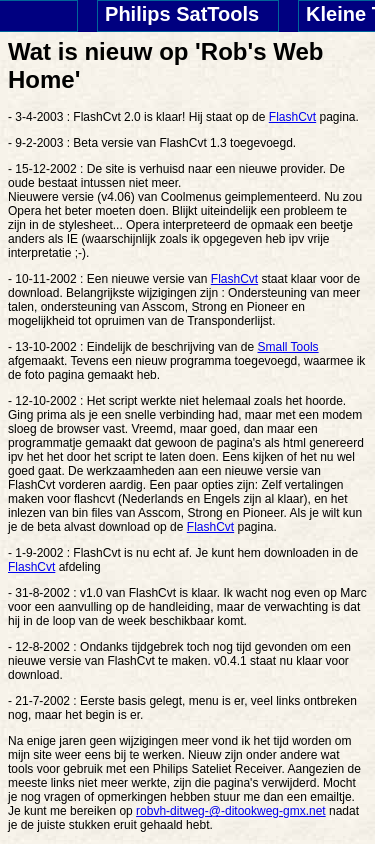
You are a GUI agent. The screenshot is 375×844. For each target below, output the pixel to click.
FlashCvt (292, 117)
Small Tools (287, 347)
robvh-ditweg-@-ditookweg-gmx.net (231, 811)
